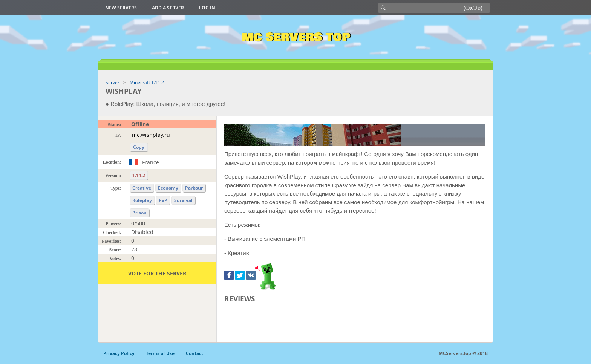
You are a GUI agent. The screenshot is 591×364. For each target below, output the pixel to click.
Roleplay (142, 200)
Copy (139, 147)
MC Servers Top (296, 37)
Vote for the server (157, 273)
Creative (142, 188)
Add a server (168, 8)
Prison (139, 213)
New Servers (121, 8)
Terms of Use (160, 353)
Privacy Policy (119, 353)
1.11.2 (139, 175)
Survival (183, 200)
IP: (118, 135)
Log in (207, 8)
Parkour (194, 188)
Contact (194, 353)
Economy (168, 188)
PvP (163, 200)
